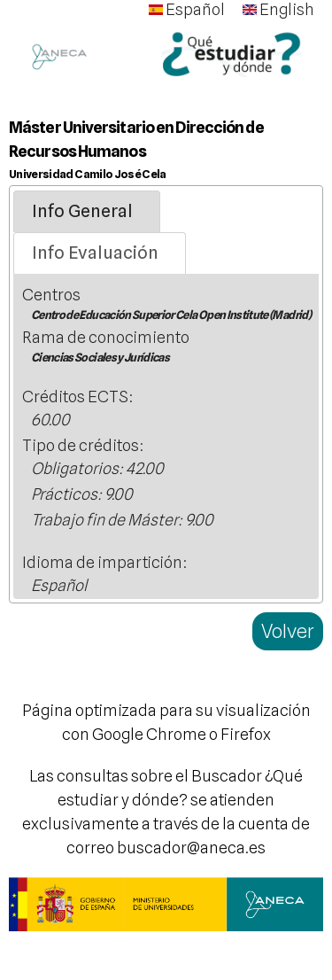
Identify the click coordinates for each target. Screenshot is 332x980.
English (278, 9)
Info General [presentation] (82, 211)
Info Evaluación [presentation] (95, 253)
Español (187, 9)
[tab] (87, 212)
